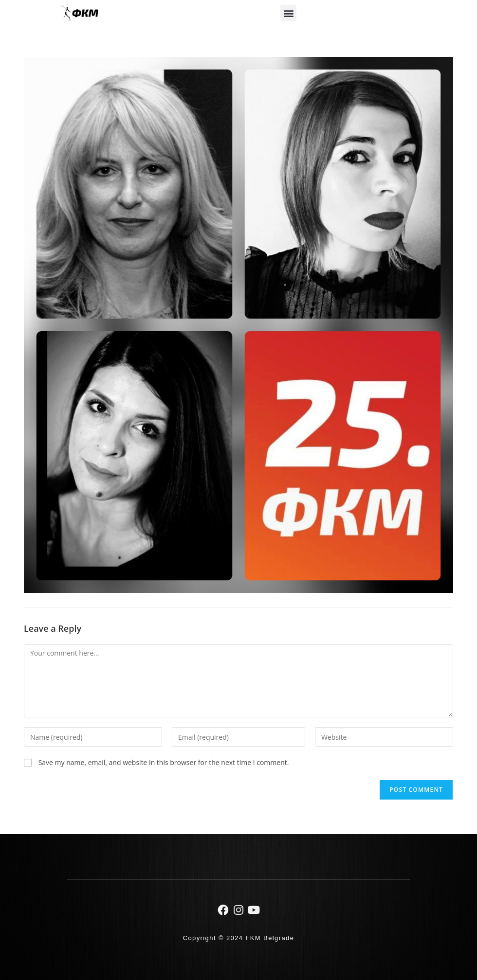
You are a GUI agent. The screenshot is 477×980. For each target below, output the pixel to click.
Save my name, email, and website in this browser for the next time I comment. (164, 762)
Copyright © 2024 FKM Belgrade (239, 938)
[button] (288, 13)
